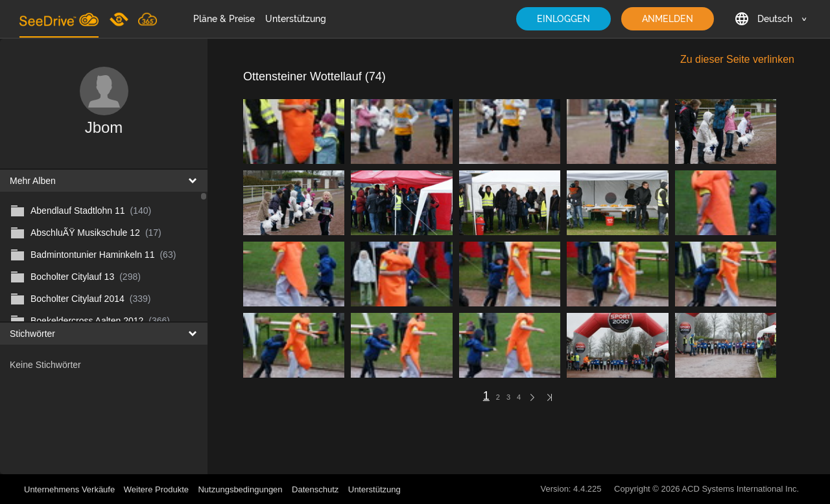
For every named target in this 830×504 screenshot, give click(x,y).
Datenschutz (315, 489)
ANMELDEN (668, 19)
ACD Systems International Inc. (740, 489)
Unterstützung (296, 19)
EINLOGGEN (563, 19)
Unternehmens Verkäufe (71, 489)
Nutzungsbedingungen (240, 489)
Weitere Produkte (156, 489)
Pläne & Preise (224, 19)
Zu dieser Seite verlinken (737, 59)
